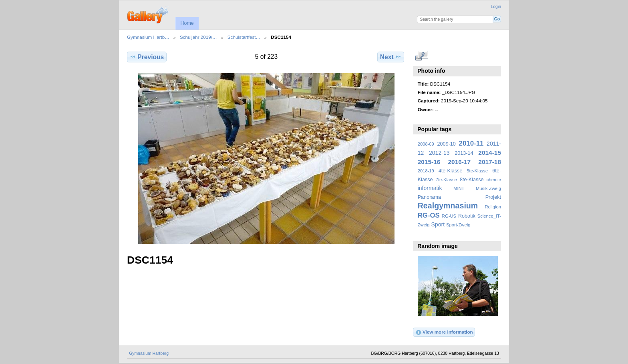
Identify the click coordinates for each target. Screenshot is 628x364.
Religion (493, 207)
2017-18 (490, 162)
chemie (494, 180)
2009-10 (447, 144)
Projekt (493, 197)
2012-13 (439, 153)
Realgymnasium (448, 206)
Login (496, 7)
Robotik (467, 216)
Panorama (429, 197)
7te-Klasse (446, 180)
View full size (422, 56)
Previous (147, 57)
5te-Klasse (477, 171)
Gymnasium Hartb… (148, 37)
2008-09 (426, 144)
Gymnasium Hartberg (149, 353)
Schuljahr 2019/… (198, 37)
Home (187, 23)
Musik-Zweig (488, 188)
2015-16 (429, 162)
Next (391, 57)
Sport (438, 224)
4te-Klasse (451, 171)
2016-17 (460, 162)
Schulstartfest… (244, 37)
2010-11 (471, 143)
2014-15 (490, 153)
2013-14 (464, 153)
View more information (444, 332)
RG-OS (429, 215)
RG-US (449, 216)
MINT (459, 188)
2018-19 (426, 171)
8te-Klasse (472, 180)
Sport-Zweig (458, 225)
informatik (430, 188)
